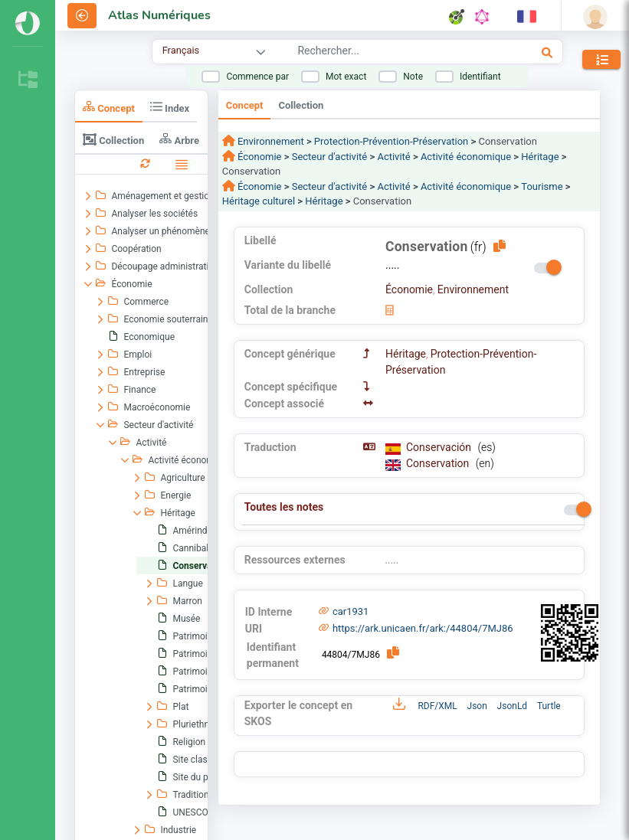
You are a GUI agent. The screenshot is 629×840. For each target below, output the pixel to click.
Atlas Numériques (159, 15)
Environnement (270, 141)
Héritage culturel (259, 201)
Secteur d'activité (330, 157)
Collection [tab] (113, 139)
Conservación (440, 447)
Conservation (439, 463)
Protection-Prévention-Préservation (391, 141)
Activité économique (466, 157)
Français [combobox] (181, 50)
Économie (259, 157)
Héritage (540, 157)
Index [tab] (170, 107)
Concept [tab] (109, 107)
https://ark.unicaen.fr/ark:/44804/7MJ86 (423, 628)
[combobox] (388, 53)
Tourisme (542, 186)
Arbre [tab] (179, 139)
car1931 (351, 611)
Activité (393, 157)
